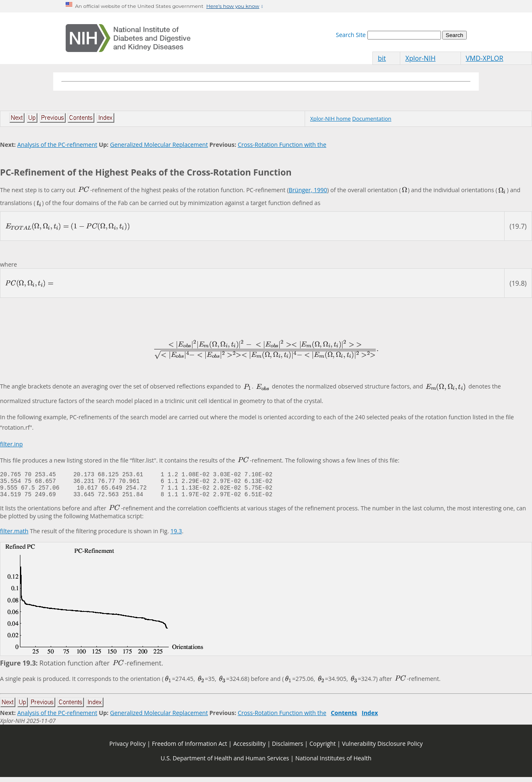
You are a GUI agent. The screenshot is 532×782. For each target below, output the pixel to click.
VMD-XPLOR (485, 58)
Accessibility (249, 749)
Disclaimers (287, 749)
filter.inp (11, 444)
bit (382, 58)
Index (370, 718)
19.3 (176, 536)
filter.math (14, 536)
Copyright (322, 749)
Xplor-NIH (420, 58)
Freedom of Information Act (189, 749)
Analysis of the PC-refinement (57, 145)
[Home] (128, 38)
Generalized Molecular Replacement (159, 145)
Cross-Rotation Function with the (282, 145)
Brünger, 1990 (308, 190)
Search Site (351, 35)
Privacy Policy (127, 749)
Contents (344, 718)
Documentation (372, 119)
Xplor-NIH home (330, 119)
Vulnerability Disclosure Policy (382, 749)
